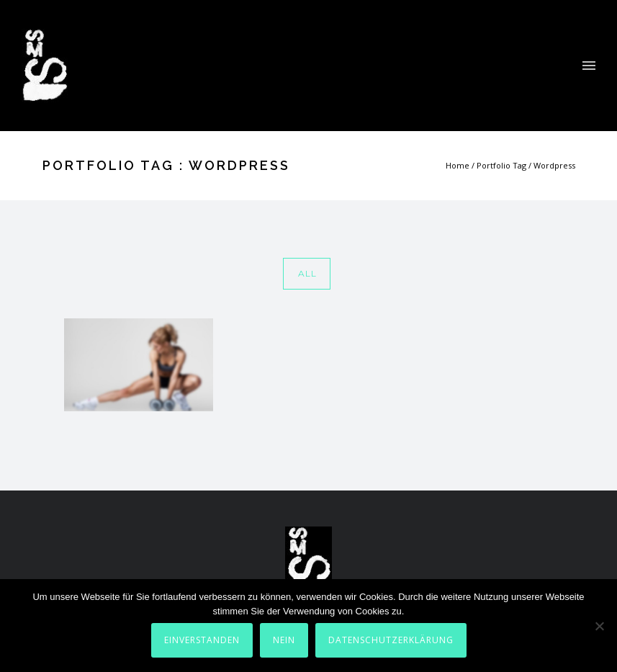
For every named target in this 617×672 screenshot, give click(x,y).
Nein (284, 640)
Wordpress (554, 165)
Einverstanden (202, 640)
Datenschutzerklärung (391, 640)
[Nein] (599, 626)
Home (458, 165)
